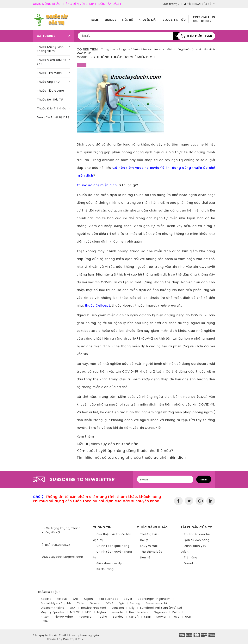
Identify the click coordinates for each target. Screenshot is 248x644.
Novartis (118, 612)
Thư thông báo (151, 552)
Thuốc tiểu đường (51, 91)
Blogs (123, 49)
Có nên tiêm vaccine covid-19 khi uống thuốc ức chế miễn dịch (173, 49)
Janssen (118, 608)
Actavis (62, 599)
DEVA (109, 603)
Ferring (135, 603)
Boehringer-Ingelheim (154, 599)
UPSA (44, 621)
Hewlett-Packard (94, 608)
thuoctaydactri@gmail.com (62, 557)
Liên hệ (128, 20)
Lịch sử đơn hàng (197, 540)
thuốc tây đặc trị (168, 160)
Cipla (81, 603)
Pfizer (45, 617)
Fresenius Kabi (156, 603)
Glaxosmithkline (53, 608)
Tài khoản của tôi (197, 534)
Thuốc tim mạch (49, 73)
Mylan (102, 612)
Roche (102, 617)
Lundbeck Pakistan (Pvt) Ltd (161, 608)
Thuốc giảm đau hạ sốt (52, 62)
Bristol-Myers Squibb (56, 603)
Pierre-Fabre (64, 617)
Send (204, 480)
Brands (111, 20)
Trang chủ (108, 49)
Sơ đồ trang (105, 569)
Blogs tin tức (174, 20)
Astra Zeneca (109, 599)
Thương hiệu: (150, 534)
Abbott (46, 599)
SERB (147, 617)
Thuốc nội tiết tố (50, 100)
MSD (89, 612)
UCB (188, 617)
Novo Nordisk (139, 612)
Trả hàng (190, 557)
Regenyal (85, 617)
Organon (160, 612)
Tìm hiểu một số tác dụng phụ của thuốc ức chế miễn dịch (131, 457)
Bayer (128, 599)
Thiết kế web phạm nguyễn (79, 635)
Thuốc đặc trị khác (52, 108)
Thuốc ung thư (48, 82)
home (94, 20)
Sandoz (118, 617)
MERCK (75, 612)
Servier (161, 617)
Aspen (88, 599)
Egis (122, 603)
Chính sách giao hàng (113, 546)
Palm (176, 612)
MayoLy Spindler (53, 612)
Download (191, 563)
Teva (176, 617)
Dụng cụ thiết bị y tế (53, 117)
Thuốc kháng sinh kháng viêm (50, 49)
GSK (73, 608)
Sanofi (134, 617)
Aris (76, 599)
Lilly (132, 608)
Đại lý (144, 540)
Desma (95, 603)
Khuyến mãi (148, 20)
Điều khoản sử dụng (111, 563)
